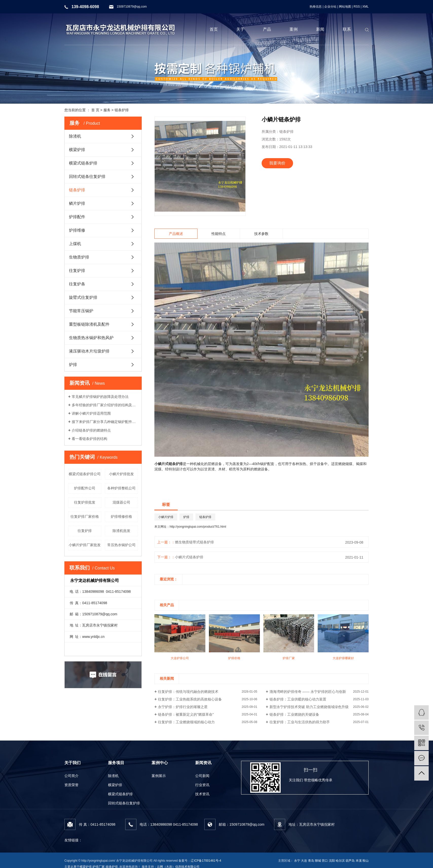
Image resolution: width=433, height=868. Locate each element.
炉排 (73, 365)
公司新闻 (202, 776)
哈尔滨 (340, 861)
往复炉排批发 (85, 502)
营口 (325, 861)
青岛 (311, 861)
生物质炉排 (79, 257)
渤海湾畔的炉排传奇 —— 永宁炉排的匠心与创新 (308, 692)
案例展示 (159, 776)
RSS (357, 7)
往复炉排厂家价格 (85, 516)
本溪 (359, 861)
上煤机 (75, 244)
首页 (214, 29)
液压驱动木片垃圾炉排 (89, 351)
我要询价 (277, 163)
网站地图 (345, 7)
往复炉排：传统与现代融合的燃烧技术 (188, 692)
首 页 (95, 110)
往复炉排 (77, 271)
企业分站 (330, 7)
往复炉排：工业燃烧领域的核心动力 (186, 722)
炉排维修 (77, 230)
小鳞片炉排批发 (121, 474)
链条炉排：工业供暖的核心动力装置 (298, 699)
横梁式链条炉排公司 (85, 474)
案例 (294, 29)
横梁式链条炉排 (83, 163)
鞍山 (366, 861)
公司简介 (71, 776)
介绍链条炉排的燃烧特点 (91, 430)
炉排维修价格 (121, 516)
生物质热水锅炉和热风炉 (91, 338)
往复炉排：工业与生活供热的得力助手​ (300, 722)
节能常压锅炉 (81, 311)
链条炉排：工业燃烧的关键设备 (294, 714)
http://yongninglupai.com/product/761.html (198, 527)
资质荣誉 (71, 785)
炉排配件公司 (85, 488)
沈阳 (332, 861)
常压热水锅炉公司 (121, 545)
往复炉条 (77, 284)
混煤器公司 (121, 502)
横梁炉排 (77, 150)
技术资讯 (202, 794)
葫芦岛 (350, 861)
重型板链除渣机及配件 (89, 324)
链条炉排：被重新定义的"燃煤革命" (186, 714)
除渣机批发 (121, 531)
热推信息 (316, 7)
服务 (107, 110)
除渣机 (75, 136)
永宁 (297, 861)
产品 (267, 29)
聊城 (318, 861)
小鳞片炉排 (166, 517)
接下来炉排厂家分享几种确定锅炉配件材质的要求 (105, 422)
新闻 (320, 29)
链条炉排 (122, 110)
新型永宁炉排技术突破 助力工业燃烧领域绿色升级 (309, 707)
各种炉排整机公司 (121, 488)
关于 (240, 29)
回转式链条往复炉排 (87, 177)
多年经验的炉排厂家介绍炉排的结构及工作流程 (105, 405)
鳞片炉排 (77, 203)
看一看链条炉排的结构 (89, 439)
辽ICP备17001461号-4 (206, 861)
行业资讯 (202, 785)
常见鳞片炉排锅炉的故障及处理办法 (100, 397)
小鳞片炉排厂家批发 (85, 545)
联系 (347, 29)
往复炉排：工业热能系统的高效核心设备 (190, 699)
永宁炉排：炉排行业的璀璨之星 (183, 707)
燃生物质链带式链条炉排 (194, 542)
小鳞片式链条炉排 (189, 557)
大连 (304, 861)
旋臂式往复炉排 (83, 297)
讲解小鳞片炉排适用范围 (91, 413)
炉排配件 (77, 217)
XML (365, 7)
